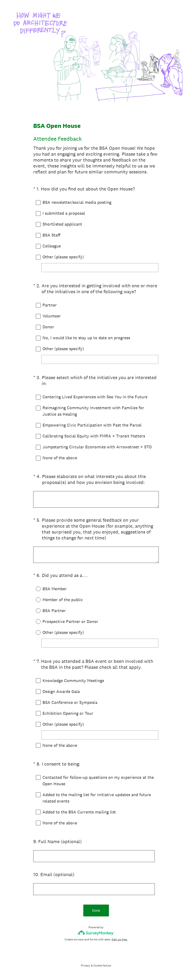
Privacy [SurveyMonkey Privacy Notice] (86, 966)
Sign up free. (119, 939)
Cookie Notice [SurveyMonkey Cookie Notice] (102, 966)
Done (96, 910)
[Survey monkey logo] (96, 933)
